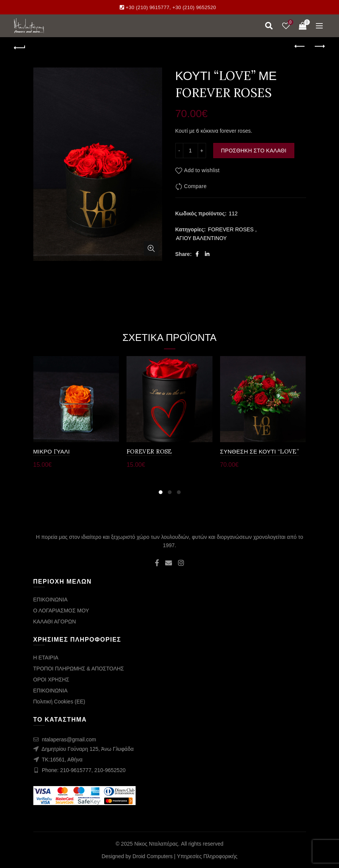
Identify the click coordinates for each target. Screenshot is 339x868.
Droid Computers (153, 856)
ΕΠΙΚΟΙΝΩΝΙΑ (51, 600)
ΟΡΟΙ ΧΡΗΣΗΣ (51, 680)
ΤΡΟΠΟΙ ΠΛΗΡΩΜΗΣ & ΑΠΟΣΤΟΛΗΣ (79, 669)
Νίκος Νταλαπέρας (156, 844)
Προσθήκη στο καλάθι (254, 151)
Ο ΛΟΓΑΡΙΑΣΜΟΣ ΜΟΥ (61, 611)
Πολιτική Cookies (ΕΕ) (59, 702)
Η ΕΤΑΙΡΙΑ (46, 658)
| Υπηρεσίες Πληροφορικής (206, 856)
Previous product (300, 46)
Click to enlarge (151, 248)
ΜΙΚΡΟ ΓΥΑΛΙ (52, 451)
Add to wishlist (202, 170)
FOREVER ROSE (149, 451)
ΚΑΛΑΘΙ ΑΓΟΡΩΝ (55, 622)
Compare (195, 186)
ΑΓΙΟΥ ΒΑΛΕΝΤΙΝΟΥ (202, 238)
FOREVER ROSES (231, 229)
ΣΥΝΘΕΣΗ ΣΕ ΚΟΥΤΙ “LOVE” (259, 451)
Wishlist (290, 23)
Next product (319, 46)
